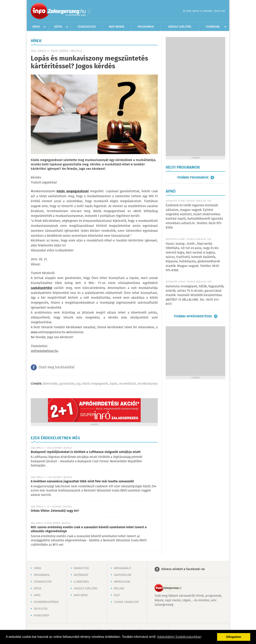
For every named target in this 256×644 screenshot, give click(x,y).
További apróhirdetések (193, 316)
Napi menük (117, 27)
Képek (58, 27)
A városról (82, 582)
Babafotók (81, 568)
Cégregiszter (87, 27)
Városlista (89, 11)
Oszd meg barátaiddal (57, 367)
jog (78, 384)
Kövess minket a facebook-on (183, 569)
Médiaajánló (122, 568)
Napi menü (81, 595)
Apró (37, 595)
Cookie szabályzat (126, 602)
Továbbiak (213, 27)
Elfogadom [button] (234, 637)
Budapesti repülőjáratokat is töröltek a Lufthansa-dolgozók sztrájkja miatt (86, 452)
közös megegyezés (95, 384)
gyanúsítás (67, 384)
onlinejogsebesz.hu (44, 351)
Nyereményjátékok (46, 602)
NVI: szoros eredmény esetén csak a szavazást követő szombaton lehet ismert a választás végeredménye (89, 529)
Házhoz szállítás (180, 27)
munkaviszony (148, 384)
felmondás (50, 384)
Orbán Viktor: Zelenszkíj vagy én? (55, 511)
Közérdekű (81, 575)
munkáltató (128, 384)
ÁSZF (117, 595)
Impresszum (122, 582)
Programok (146, 27)
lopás (114, 384)
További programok (193, 178)
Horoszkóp (41, 616)
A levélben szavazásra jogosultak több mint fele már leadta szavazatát (82, 481)
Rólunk (119, 589)
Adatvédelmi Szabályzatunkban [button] (179, 637)
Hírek (36, 27)
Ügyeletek (41, 609)
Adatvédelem (123, 575)
